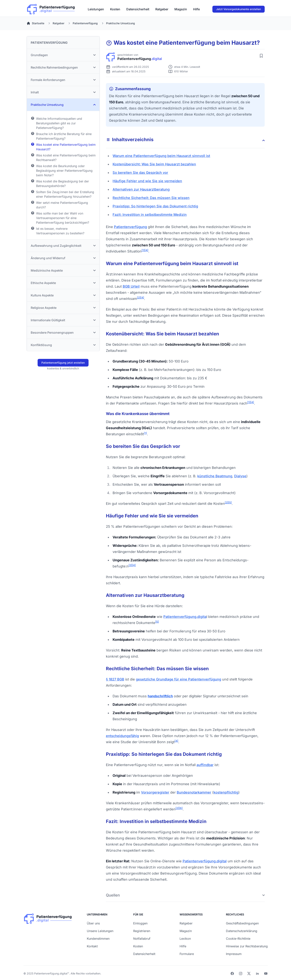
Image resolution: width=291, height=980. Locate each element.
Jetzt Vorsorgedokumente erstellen (239, 9)
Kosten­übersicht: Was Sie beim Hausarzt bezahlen (154, 164)
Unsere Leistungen (100, 931)
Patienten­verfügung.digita (185, 617)
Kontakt (92, 946)
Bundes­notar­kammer (194, 792)
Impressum (234, 954)
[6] (181, 808)
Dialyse (240, 476)
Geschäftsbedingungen (242, 923)
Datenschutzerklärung (242, 931)
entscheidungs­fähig (122, 736)
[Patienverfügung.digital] (51, 8)
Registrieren (142, 931)
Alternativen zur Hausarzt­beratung (141, 189)
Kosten (115, 9)
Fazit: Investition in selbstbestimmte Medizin (150, 215)
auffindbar (205, 765)
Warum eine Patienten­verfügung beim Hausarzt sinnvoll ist (161, 156)
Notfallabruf (142, 939)
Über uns (93, 923)
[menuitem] (96, 9)
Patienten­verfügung (130, 227)
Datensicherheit (138, 9)
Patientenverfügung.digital (205, 861)
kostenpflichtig (226, 792)
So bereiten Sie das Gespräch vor (140, 173)
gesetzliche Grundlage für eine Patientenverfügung (179, 679)
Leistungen (96, 9)
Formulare (187, 954)
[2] (139, 298)
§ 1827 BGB (115, 679)
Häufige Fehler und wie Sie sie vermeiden (147, 181)
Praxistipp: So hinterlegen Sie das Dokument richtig (155, 206)
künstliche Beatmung (215, 476)
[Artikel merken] (261, 56)
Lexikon (185, 939)
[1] (143, 250)
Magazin (181, 9)
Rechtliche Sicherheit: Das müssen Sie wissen (151, 198)
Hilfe (196, 9)
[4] (146, 250)
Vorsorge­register (155, 792)
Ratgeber (162, 9)
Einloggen (140, 923)
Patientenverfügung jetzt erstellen (63, 363)
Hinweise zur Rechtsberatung (247, 946)
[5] (230, 503)
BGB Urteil (131, 286)
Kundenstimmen (98, 939)
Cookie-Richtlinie (238, 939)
